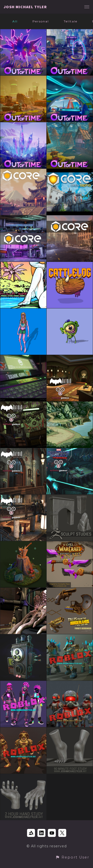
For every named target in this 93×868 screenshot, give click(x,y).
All (15, 21)
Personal (41, 21)
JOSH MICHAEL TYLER (25, 7)
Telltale (71, 21)
